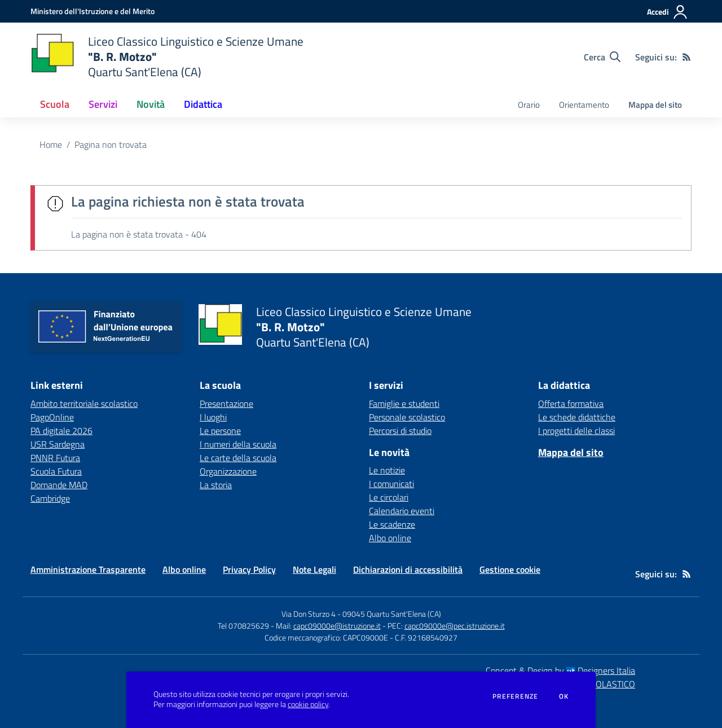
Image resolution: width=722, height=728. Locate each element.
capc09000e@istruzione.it (337, 626)
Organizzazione (228, 471)
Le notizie (387, 470)
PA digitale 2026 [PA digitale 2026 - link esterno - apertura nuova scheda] (61, 431)
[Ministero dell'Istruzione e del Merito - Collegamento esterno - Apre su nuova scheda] (93, 11)
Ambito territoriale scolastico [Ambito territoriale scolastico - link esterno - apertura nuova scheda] (84, 404)
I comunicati (391, 484)
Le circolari (389, 497)
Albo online (390, 538)
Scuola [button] (55, 104)
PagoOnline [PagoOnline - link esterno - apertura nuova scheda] (52, 417)
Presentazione (226, 404)
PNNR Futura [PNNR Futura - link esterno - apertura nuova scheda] (55, 458)
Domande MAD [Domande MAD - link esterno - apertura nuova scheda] (59, 485)
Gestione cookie (510, 569)
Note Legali (314, 569)
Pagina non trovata (111, 144)
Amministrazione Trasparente (88, 569)
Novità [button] (151, 104)
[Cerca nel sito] (602, 57)
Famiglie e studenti (404, 404)
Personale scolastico (407, 417)
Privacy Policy (249, 569)
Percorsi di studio (400, 431)
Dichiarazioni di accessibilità (408, 569)
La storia (216, 485)
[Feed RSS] (686, 57)
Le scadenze (392, 524)
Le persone (220, 431)
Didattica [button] (203, 104)
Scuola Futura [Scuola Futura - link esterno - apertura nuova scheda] (56, 471)
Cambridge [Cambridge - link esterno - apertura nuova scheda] (50, 498)
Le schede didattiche (577, 417)
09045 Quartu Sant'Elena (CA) (392, 614)
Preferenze (515, 696)
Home (51, 144)
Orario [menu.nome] (529, 105)
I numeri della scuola (238, 444)
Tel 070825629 (243, 626)
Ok (564, 696)
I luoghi (213, 417)
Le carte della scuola (238, 458)
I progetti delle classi (576, 431)
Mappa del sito (655, 105)
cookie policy (308, 704)
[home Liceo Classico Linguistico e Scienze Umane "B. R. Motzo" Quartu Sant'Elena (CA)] (167, 57)
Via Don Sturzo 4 (309, 614)
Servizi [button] (103, 104)
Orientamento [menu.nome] (584, 105)
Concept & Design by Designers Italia (560, 670)
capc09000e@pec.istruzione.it (455, 626)
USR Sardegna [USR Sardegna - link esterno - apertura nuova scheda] (58, 444)
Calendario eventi (402, 511)
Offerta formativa (571, 404)
